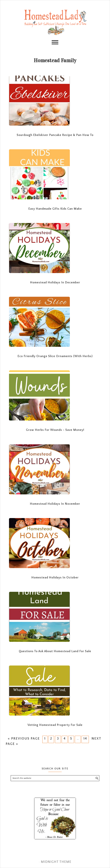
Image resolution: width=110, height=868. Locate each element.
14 (85, 739)
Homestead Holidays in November (55, 504)
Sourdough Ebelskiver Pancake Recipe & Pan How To (55, 135)
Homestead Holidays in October (55, 578)
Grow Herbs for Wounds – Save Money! (55, 430)
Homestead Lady (55, 22)
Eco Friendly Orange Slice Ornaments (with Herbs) (55, 356)
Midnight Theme (56, 862)
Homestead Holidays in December (55, 283)
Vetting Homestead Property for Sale (55, 725)
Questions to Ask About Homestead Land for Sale (55, 651)
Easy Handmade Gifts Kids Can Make (55, 209)
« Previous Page (24, 739)
